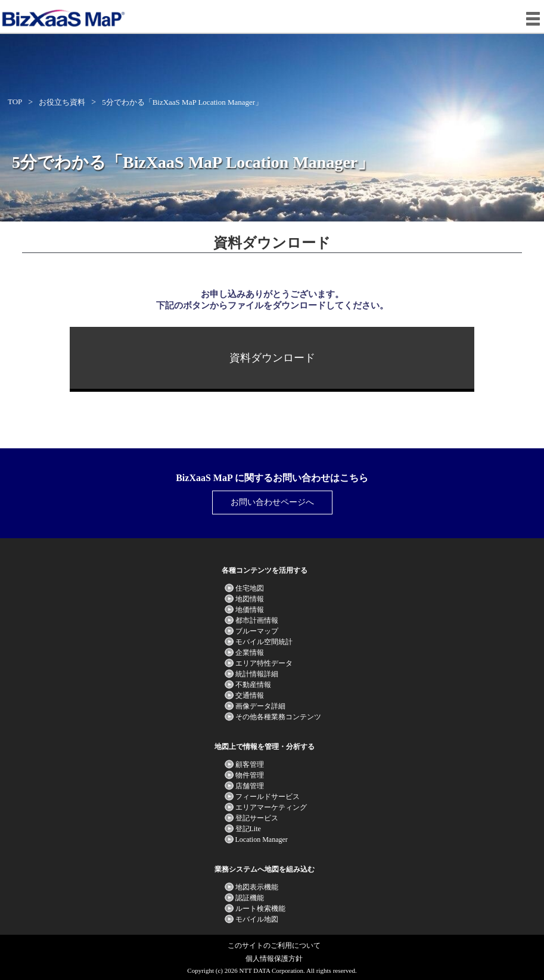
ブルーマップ (257, 631)
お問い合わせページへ (272, 502)
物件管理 (250, 775)
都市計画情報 (257, 620)
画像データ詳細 (260, 706)
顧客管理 (250, 764)
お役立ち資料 (62, 102)
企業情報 (250, 653)
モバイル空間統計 (264, 642)
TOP (15, 102)
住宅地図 (250, 588)
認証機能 (250, 898)
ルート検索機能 (260, 909)
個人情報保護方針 (274, 959)
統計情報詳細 (257, 674)
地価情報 (250, 610)
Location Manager (262, 839)
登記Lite (248, 829)
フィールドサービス (268, 797)
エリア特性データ (264, 663)
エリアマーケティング (271, 807)
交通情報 (250, 695)
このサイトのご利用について (274, 945)
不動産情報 (253, 685)
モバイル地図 (257, 919)
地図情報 (250, 599)
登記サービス (257, 818)
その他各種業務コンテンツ (278, 717)
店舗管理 (250, 786)
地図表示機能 (257, 887)
